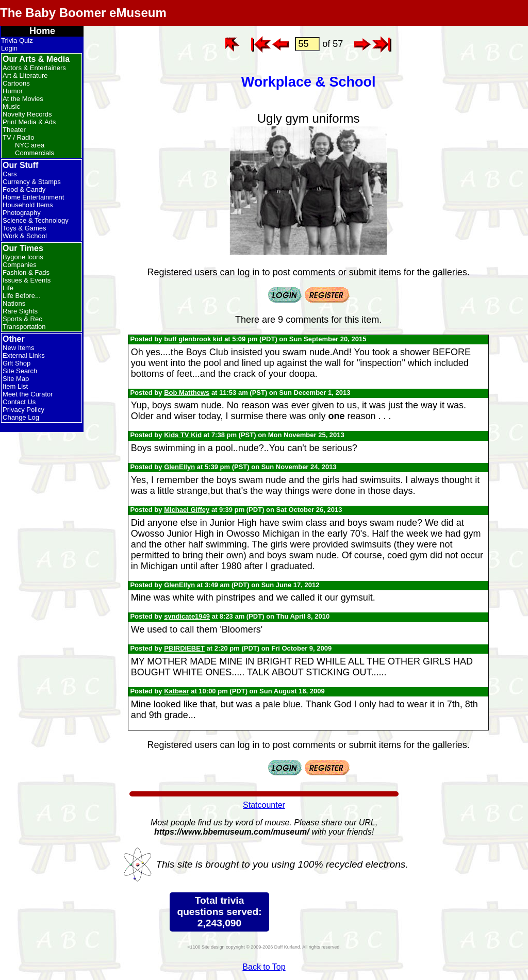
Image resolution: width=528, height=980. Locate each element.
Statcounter (264, 805)
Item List (15, 386)
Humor (13, 91)
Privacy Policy (23, 410)
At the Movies (23, 99)
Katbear (176, 691)
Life (8, 288)
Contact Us (19, 402)
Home (42, 31)
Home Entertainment (33, 197)
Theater (14, 130)
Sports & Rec (22, 319)
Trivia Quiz (17, 40)
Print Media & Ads (29, 122)
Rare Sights (20, 311)
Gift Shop (16, 363)
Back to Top (264, 967)
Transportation (24, 327)
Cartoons (16, 83)
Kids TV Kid (183, 435)
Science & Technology (36, 220)
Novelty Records (27, 114)
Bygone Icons (23, 257)
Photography (22, 213)
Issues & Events (27, 280)
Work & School (25, 236)
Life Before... (22, 296)
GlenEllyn (179, 467)
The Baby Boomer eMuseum (83, 13)
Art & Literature (25, 76)
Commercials (35, 153)
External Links (24, 355)
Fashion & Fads (26, 272)
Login (9, 48)
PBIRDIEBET (184, 648)
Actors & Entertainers (34, 68)
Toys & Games (24, 228)
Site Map (16, 379)
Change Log (21, 417)
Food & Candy (24, 189)
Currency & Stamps (32, 182)
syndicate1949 (187, 616)
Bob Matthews (187, 393)
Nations (14, 303)
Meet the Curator (28, 394)
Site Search (20, 371)
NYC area (30, 145)
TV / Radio (18, 137)
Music (11, 106)
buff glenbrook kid (193, 339)
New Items (18, 348)
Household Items (28, 205)
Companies (20, 265)
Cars (10, 174)
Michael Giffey (187, 510)
